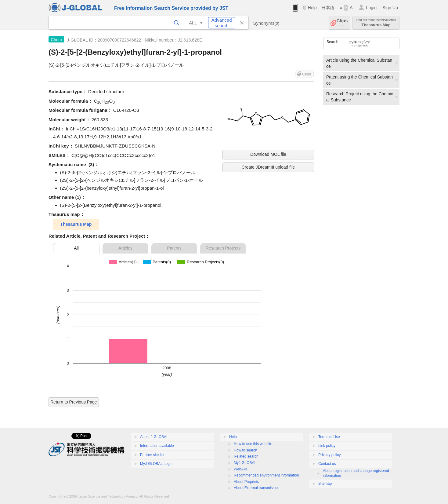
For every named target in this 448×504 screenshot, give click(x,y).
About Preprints (246, 482)
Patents (174, 248)
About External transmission (257, 488)
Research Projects (223, 248)
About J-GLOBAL (154, 437)
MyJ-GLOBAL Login (156, 464)
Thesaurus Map (376, 23)
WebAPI (240, 469)
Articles (125, 248)
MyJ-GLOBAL (245, 463)
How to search (246, 450)
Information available (157, 446)
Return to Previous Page (74, 402)
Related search (246, 456)
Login (371, 8)
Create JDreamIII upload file (268, 167)
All (76, 248)
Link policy (327, 446)
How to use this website (253, 444)
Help (312, 8)
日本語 (328, 8)
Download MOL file (268, 154)
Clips (342, 23)
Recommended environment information (266, 475)
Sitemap (325, 484)
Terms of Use (329, 437)
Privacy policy (329, 455)
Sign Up (390, 8)
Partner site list (152, 455)
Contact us (327, 464)
